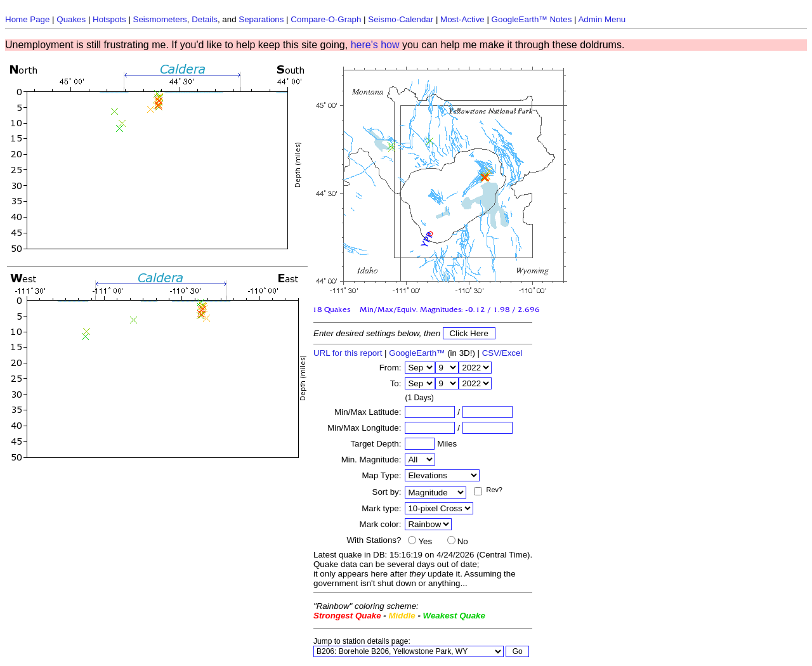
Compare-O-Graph (326, 19)
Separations (261, 19)
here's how (375, 45)
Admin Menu (602, 19)
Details (205, 19)
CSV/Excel (502, 353)
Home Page (27, 19)
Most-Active (462, 19)
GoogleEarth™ (417, 353)
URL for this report (348, 353)
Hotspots (109, 19)
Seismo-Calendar (401, 19)
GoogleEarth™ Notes (532, 19)
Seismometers (160, 19)
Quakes (71, 19)
